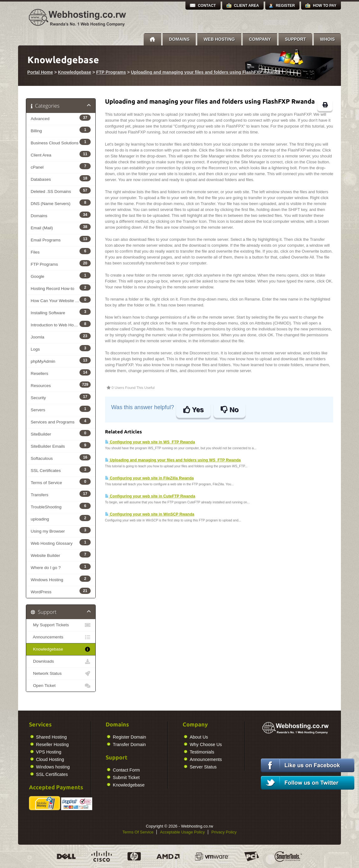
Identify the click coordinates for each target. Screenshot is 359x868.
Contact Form (58, 770)
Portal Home (40, 72)
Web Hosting (219, 39)
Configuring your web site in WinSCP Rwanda (150, 514)
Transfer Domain (61, 744)
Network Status (61, 674)
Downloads (61, 661)
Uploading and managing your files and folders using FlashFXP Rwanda (206, 72)
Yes (193, 410)
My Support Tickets (61, 625)
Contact (207, 6)
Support (295, 39)
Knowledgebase (75, 72)
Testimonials (134, 752)
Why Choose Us (137, 744)
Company (260, 39)
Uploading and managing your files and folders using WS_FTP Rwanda (173, 460)
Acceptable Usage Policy (182, 832)
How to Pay (325, 6)
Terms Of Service (138, 832)
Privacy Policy (224, 832)
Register (285, 6)
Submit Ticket (58, 777)
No (230, 410)
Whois (327, 39)
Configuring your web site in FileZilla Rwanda (149, 478)
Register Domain (61, 737)
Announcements (61, 637)
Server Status (135, 767)
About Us (130, 737)
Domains (179, 39)
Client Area (247, 6)
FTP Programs (111, 72)
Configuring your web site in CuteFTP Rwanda (150, 496)
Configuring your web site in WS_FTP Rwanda (150, 442)
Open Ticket (61, 686)
